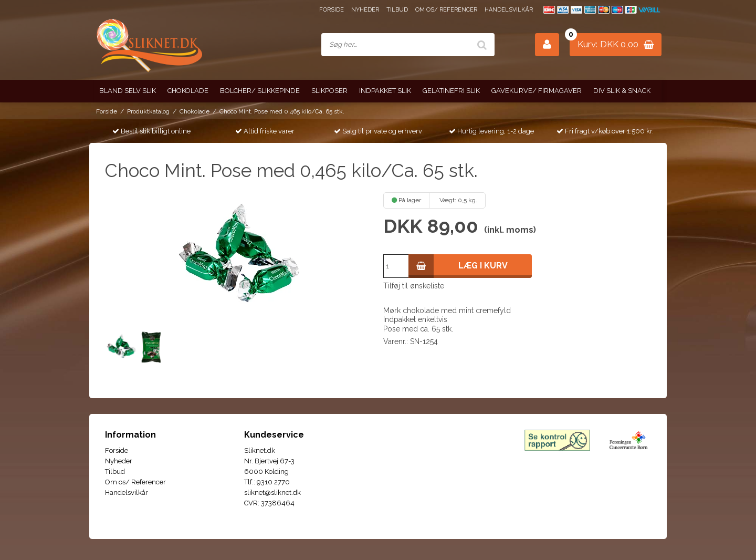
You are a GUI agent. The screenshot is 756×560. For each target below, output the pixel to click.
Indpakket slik (385, 91)
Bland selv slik (128, 91)
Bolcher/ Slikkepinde (260, 91)
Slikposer (329, 91)
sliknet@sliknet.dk (272, 492)
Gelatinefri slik (451, 91)
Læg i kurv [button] (458, 266)
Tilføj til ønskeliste (414, 286)
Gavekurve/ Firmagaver (537, 91)
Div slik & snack (622, 91)
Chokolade (188, 91)
